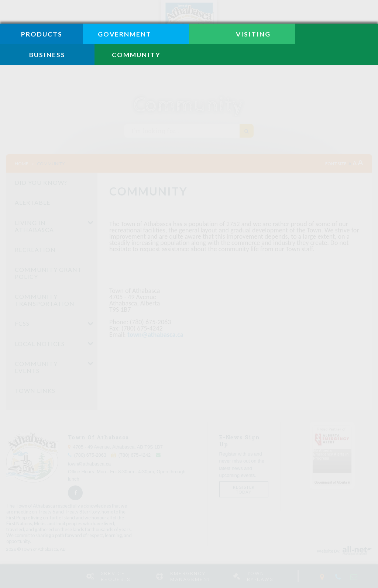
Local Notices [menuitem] (40, 344)
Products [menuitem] (42, 34)
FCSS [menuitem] (22, 323)
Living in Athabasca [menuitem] (34, 226)
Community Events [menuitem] (36, 367)
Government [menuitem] (125, 34)
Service (126, 576)
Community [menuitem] (136, 55)
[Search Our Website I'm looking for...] (189, 131)
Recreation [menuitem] (35, 250)
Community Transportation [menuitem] (45, 300)
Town (269, 576)
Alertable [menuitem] (32, 202)
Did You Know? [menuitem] (41, 182)
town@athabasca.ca (155, 335)
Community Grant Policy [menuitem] (48, 273)
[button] (90, 222)
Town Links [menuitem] (35, 390)
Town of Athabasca (189, 28)
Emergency (199, 576)
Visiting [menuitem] (253, 34)
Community (51, 164)
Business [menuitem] (47, 55)
